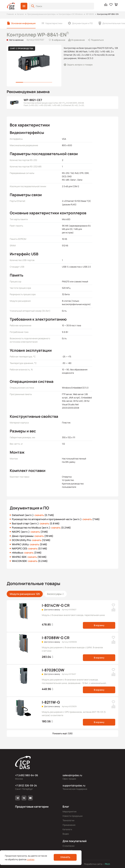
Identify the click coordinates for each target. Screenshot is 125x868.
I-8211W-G (51, 702)
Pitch (107, 864)
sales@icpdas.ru (72, 775)
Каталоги (67, 829)
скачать (39, 515)
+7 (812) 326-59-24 (26, 785)
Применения (69, 825)
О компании (69, 846)
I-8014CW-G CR (56, 605)
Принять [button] (65, 857)
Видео (66, 834)
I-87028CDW (53, 670)
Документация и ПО (82, 23)
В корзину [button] (99, 625)
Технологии (68, 820)
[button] (24, 6)
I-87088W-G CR (56, 638)
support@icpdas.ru (74, 785)
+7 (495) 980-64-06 (27, 775)
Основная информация (23, 23)
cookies (31, 859)
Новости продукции (73, 816)
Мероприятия (70, 811)
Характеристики (54, 23)
